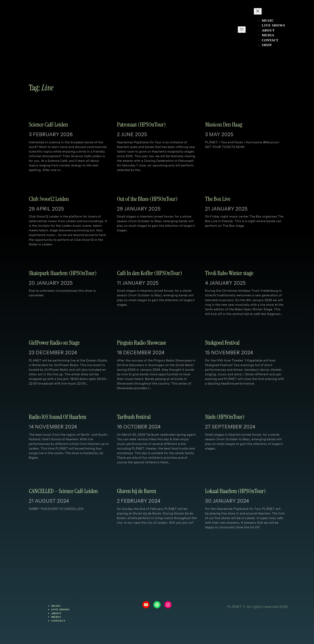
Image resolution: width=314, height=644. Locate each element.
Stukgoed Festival (222, 343)
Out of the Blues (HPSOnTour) (147, 199)
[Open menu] (242, 30)
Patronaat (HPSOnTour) (141, 125)
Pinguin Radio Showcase (141, 343)
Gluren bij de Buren (137, 491)
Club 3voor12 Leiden (49, 199)
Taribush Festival (134, 417)
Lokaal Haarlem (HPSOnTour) (235, 491)
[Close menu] (258, 11)
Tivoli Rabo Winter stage (229, 273)
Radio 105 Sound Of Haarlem (58, 417)
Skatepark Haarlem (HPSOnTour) (63, 273)
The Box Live (218, 199)
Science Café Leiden (48, 125)
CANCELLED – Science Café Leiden (63, 491)
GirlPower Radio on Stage (54, 343)
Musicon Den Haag (224, 125)
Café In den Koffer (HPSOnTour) (149, 273)
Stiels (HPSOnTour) (225, 417)
